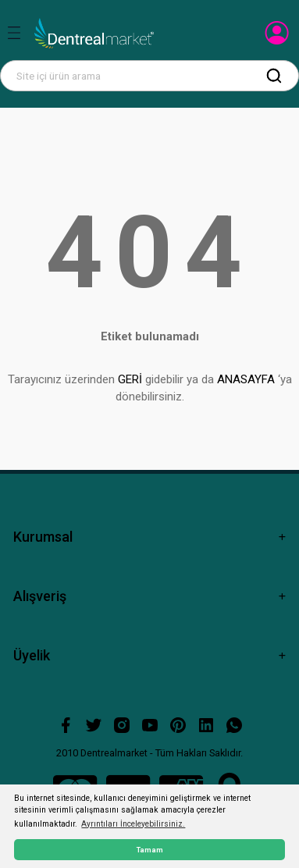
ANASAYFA (246, 379)
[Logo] (94, 34)
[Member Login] (278, 37)
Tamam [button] (150, 850)
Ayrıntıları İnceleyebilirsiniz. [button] (133, 824)
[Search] (149, 76)
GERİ (130, 379)
